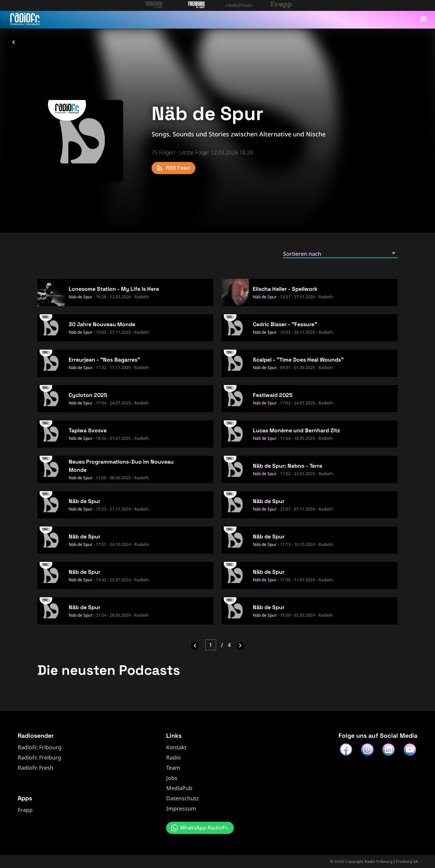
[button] (340, 253)
